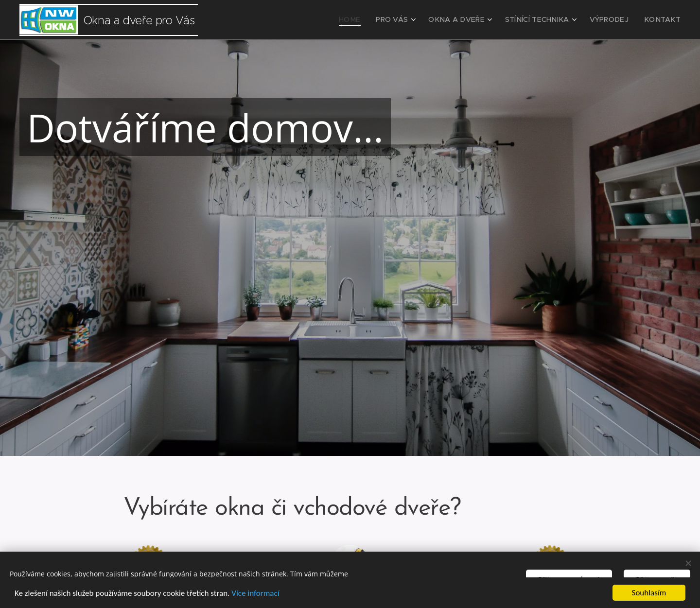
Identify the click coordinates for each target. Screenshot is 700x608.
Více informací (255, 593)
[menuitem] (374, 20)
